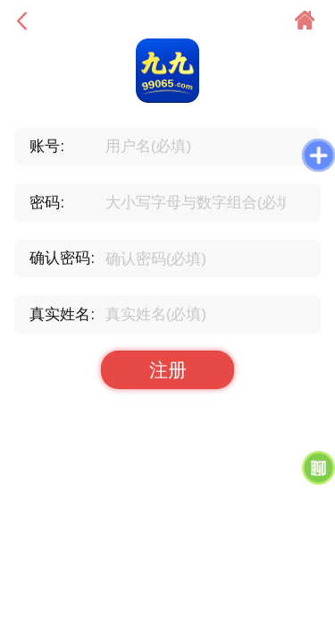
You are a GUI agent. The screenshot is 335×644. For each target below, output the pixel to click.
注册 (168, 370)
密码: (47, 202)
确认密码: (62, 258)
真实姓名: (62, 314)
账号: (47, 146)
